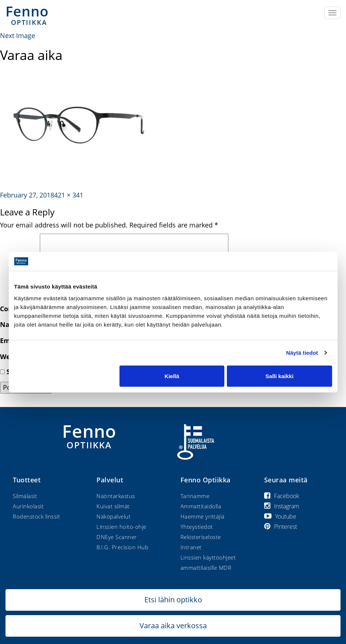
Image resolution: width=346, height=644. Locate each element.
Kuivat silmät (113, 506)
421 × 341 (69, 195)
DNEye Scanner (117, 537)
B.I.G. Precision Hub (122, 547)
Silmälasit (25, 496)
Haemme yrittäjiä (203, 516)
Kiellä (172, 376)
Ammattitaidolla (201, 506)
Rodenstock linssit (36, 516)
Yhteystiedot (197, 527)
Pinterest (281, 527)
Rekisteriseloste (201, 537)
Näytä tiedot (302, 353)
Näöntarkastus (116, 496)
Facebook (282, 496)
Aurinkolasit (28, 506)
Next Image (18, 35)
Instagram (282, 506)
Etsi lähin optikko (173, 600)
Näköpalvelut (113, 516)
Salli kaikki (280, 376)
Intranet (191, 547)
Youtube (280, 516)
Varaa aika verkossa (173, 626)
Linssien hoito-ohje (121, 527)
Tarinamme (195, 496)
